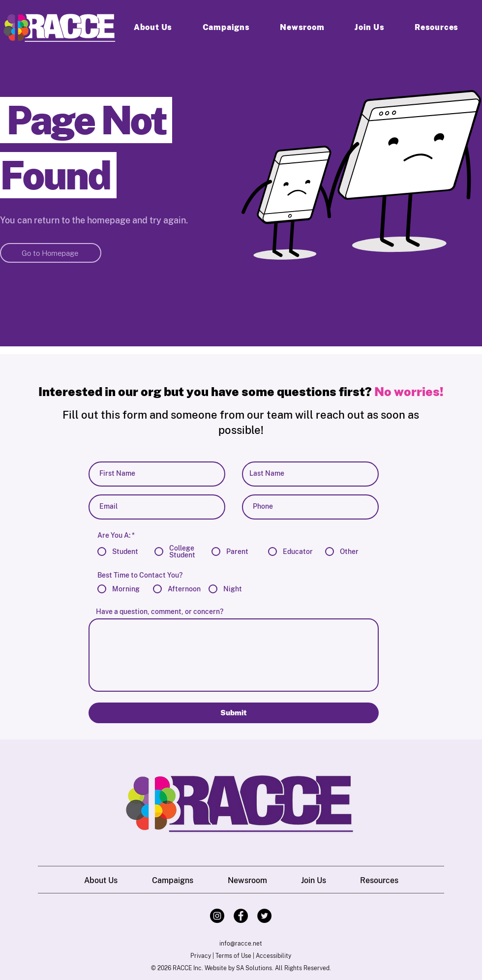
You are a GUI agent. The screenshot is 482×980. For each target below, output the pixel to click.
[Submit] (234, 713)
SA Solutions (254, 968)
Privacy (201, 956)
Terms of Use (233, 956)
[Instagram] (217, 916)
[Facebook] (241, 916)
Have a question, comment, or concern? (160, 612)
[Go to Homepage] (51, 253)
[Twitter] (264, 916)
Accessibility (273, 956)
